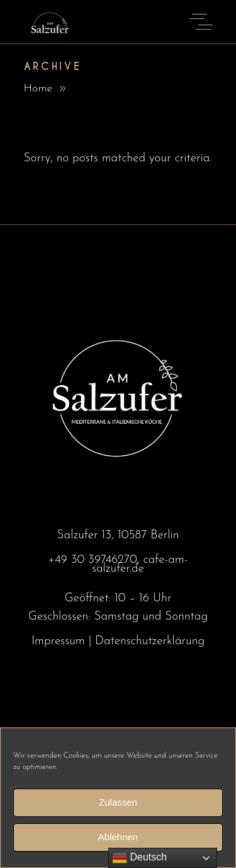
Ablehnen (118, 842)
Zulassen (118, 807)
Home (38, 89)
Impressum (58, 641)
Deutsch (139, 858)
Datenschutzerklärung (150, 641)
